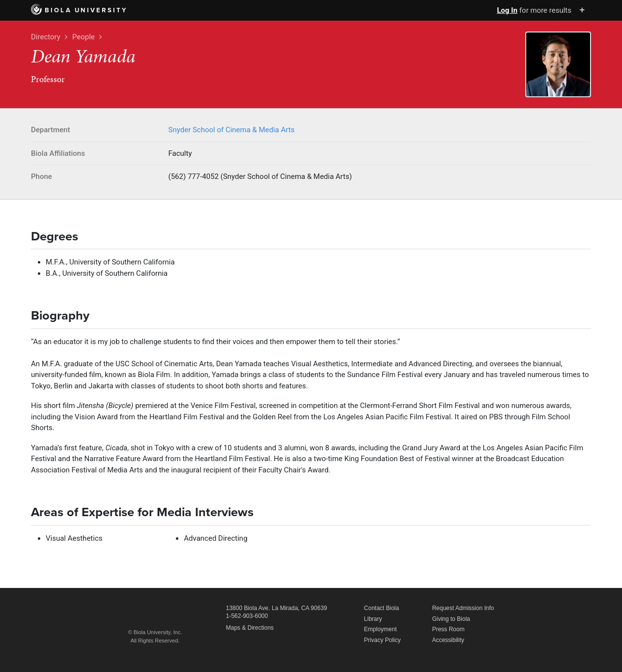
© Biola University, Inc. (155, 632)
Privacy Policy (382, 640)
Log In (507, 10)
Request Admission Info (463, 608)
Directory (46, 37)
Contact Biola (382, 608)
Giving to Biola (451, 619)
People (84, 37)
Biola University (79, 10)
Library (373, 619)
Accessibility (448, 640)
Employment (381, 629)
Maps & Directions (250, 628)
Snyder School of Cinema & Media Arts (232, 130)
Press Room (448, 629)
